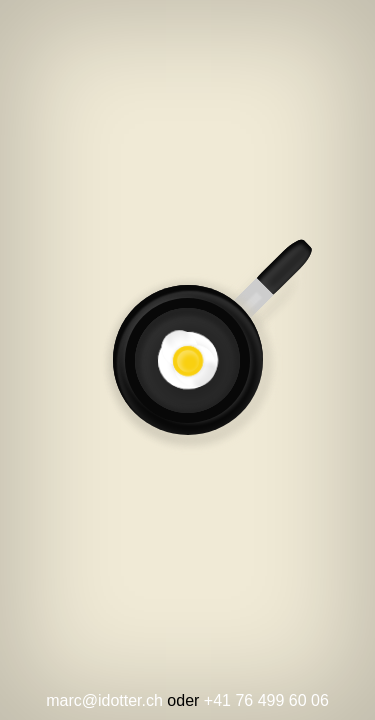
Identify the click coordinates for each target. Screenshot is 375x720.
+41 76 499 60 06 (266, 700)
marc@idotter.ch (104, 700)
